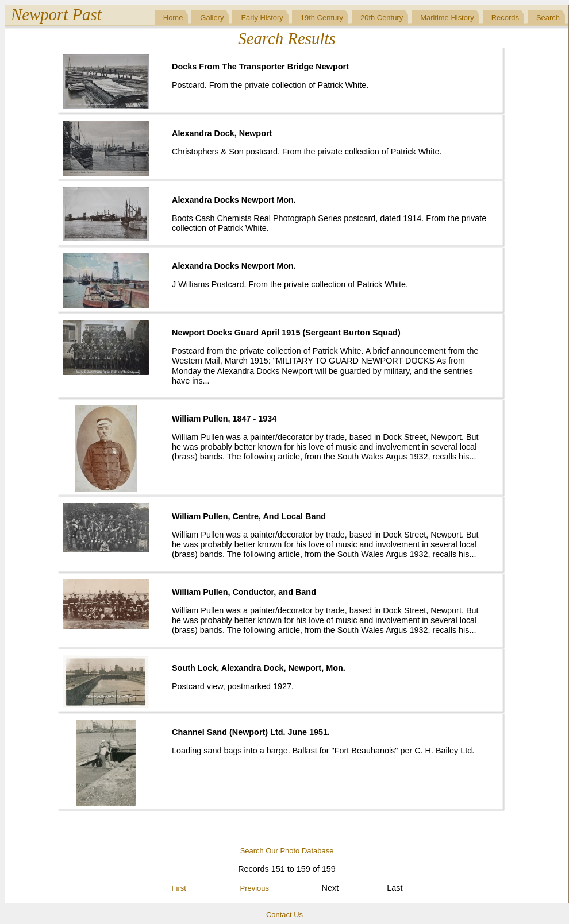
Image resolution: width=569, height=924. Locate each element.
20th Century (382, 18)
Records (505, 18)
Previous (255, 888)
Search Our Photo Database (287, 851)
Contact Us (284, 915)
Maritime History (447, 18)
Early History (262, 18)
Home (173, 18)
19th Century (322, 18)
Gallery (212, 18)
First (179, 888)
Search (548, 18)
